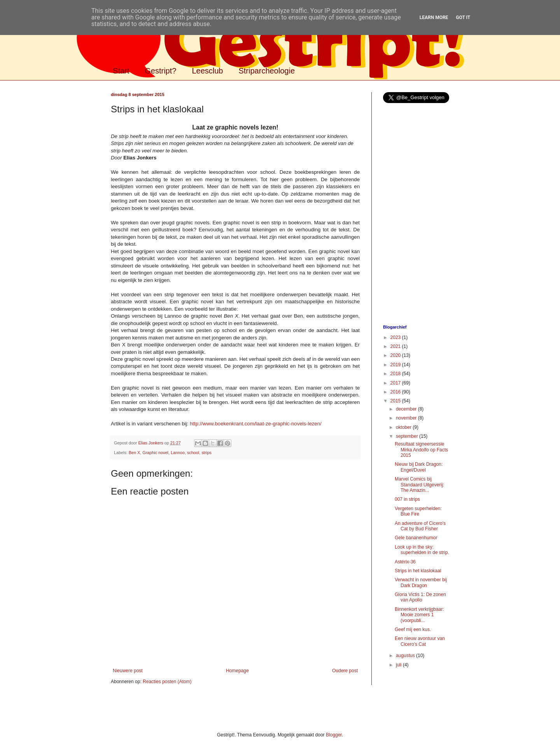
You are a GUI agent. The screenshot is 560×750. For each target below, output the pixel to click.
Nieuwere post (128, 671)
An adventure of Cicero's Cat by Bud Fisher (420, 526)
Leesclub (207, 71)
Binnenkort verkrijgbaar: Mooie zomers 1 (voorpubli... (419, 615)
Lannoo (178, 453)
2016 (396, 392)
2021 (396, 346)
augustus (406, 656)
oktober (404, 427)
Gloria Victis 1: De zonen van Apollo (420, 597)
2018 (396, 374)
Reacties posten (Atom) (167, 682)
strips (206, 453)
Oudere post (345, 671)
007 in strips (407, 499)
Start (121, 71)
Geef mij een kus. (413, 629)
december (407, 409)
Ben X (134, 453)
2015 (396, 401)
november (407, 418)
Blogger (334, 735)
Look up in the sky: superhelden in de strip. (422, 550)
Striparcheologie (267, 71)
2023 (396, 337)
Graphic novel (155, 453)
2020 (396, 355)
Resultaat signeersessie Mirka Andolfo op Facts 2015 (421, 450)
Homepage (237, 671)
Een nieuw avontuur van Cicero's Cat (420, 641)
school (193, 453)
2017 (396, 383)
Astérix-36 (405, 562)
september (408, 436)
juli (399, 665)
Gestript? (160, 71)
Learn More (434, 17)
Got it (463, 17)
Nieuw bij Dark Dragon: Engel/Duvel (419, 467)
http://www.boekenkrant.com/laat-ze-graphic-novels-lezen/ (256, 424)
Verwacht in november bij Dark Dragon (421, 582)
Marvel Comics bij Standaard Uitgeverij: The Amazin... (419, 485)
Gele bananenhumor (416, 538)
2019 (396, 365)
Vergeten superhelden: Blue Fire (418, 511)
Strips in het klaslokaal (418, 571)
